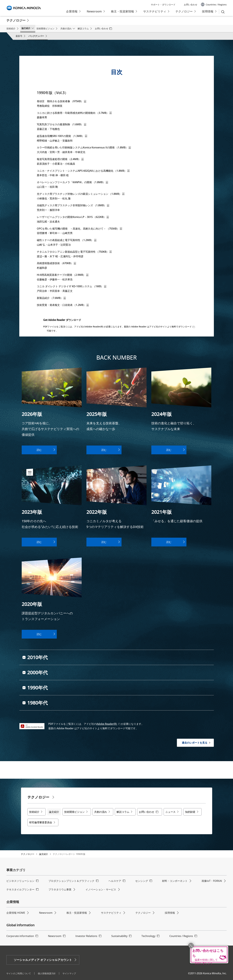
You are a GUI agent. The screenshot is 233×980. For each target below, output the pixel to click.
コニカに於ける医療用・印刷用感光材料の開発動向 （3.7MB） (74, 113)
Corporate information (20, 936)
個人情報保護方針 (47, 973)
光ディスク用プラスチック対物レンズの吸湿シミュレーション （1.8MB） (81, 194)
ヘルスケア (115, 881)
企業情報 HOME (16, 913)
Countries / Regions (181, 936)
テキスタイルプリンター (20, 889)
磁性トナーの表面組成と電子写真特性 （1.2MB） (67, 240)
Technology (148, 936)
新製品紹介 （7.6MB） (51, 298)
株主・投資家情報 (77, 913)
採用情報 (170, 913)
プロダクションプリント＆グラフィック (71, 881)
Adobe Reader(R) (107, 724)
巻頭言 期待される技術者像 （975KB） (61, 101)
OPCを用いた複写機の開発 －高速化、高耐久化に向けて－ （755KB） (79, 229)
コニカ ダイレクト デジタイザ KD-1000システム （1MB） (72, 286)
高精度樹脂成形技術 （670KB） (56, 263)
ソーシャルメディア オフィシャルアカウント (43, 960)
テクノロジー (28, 854)
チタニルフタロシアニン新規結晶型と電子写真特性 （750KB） (74, 252)
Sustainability (119, 936)
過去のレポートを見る (195, 743)
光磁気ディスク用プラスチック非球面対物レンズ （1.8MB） (73, 205)
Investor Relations (86, 936)
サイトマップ (69, 973)
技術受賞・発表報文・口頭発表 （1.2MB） (63, 305)
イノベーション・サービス (101, 889)
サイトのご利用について (19, 973)
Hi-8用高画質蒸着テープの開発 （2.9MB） (63, 275)
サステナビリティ (111, 913)
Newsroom (46, 913)
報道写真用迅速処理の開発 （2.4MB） (60, 159)
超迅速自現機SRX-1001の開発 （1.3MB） (62, 136)
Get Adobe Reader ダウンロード (62, 320)
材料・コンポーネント (175, 881)
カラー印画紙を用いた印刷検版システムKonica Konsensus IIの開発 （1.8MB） (84, 147)
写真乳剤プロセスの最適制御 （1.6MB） (61, 124)
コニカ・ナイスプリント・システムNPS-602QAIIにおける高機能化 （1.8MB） (83, 171)
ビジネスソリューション (20, 881)
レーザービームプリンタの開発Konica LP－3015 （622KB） (73, 217)
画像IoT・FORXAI (212, 881)
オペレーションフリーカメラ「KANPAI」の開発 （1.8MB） (72, 182)
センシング (142, 881)
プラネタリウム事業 (60, 889)
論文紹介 (44, 854)
